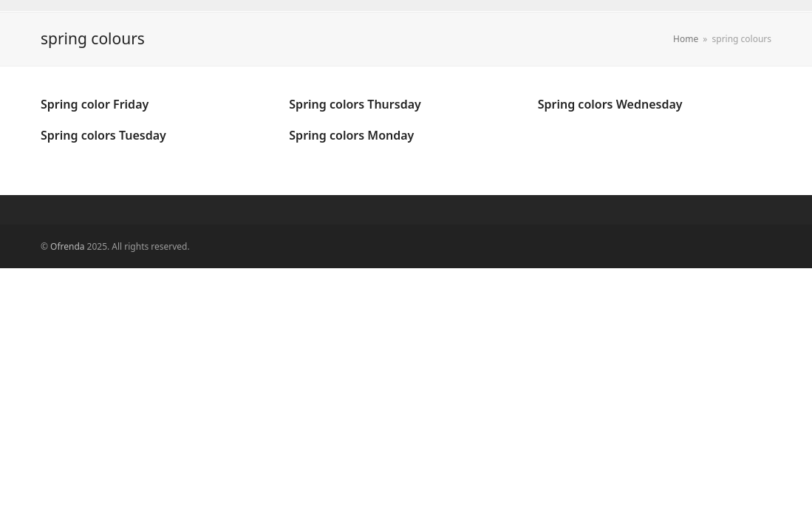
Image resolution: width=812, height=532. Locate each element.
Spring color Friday (95, 104)
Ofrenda (67, 246)
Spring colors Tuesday (103, 135)
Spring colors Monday (351, 135)
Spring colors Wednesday (610, 104)
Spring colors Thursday (355, 104)
